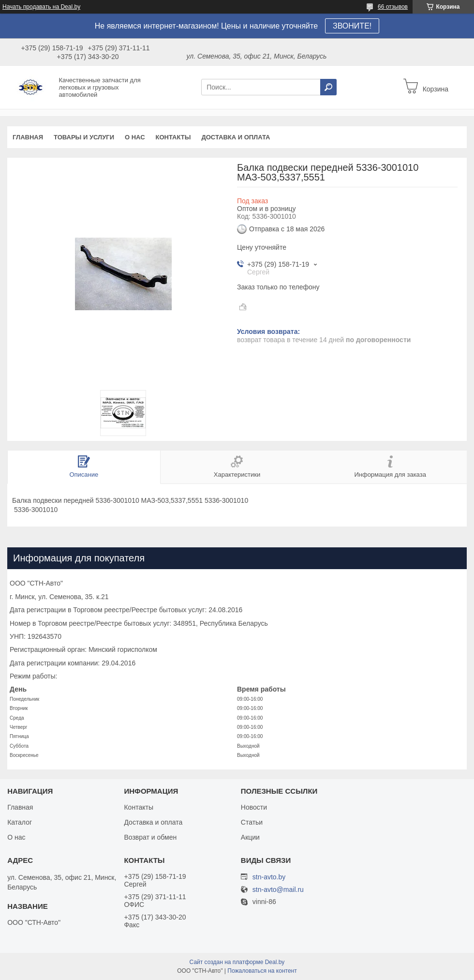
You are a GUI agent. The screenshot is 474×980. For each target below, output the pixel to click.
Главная (28, 137)
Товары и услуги (84, 137)
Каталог (20, 822)
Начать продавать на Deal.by (41, 7)
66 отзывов (393, 7)
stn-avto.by (269, 877)
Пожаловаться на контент (262, 971)
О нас (135, 137)
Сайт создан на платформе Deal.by (237, 962)
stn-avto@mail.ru (278, 890)
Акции (250, 837)
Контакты (173, 137)
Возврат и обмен (150, 837)
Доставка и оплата (236, 137)
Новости (254, 807)
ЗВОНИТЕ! (352, 26)
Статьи (252, 822)
